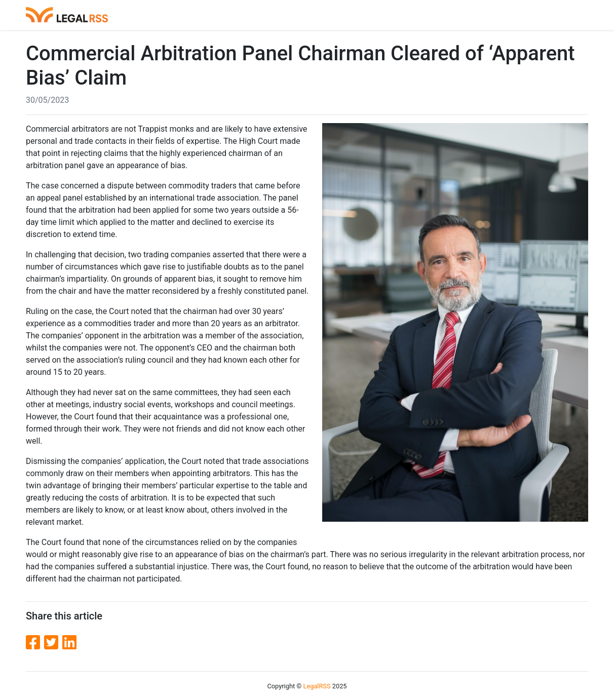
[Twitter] (53, 643)
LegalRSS (317, 686)
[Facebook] (35, 643)
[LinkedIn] (69, 643)
